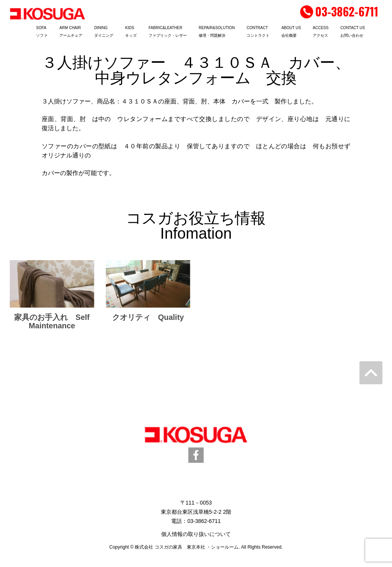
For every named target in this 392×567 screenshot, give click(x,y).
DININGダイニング (104, 32)
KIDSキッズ (131, 32)
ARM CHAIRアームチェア (71, 32)
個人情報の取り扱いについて (196, 534)
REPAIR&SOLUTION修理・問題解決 (217, 32)
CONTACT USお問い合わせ (353, 32)
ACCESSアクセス (321, 32)
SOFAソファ (42, 32)
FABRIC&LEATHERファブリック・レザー (168, 32)
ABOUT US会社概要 (291, 32)
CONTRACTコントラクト (258, 32)
